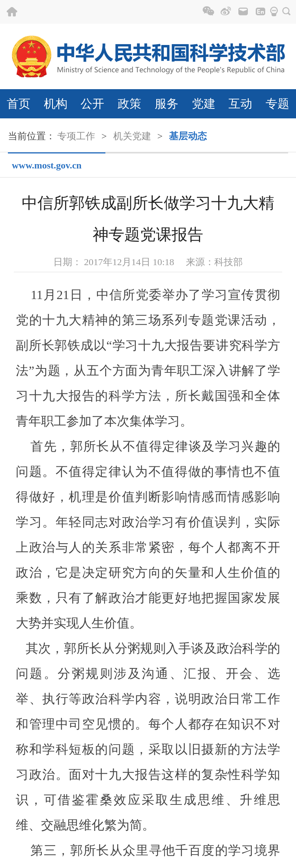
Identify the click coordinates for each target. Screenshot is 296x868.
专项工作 (76, 136)
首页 (19, 104)
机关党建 (132, 136)
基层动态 (188, 136)
